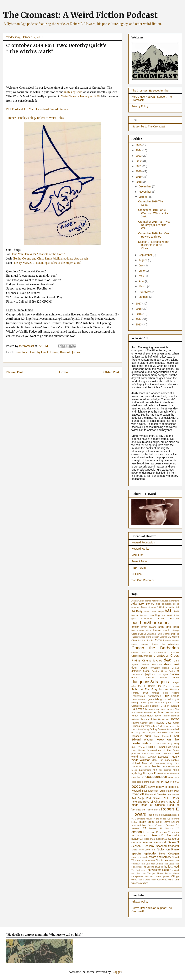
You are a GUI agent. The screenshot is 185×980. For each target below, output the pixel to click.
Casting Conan (139, 634)
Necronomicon (171, 767)
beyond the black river (143, 615)
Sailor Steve (163, 822)
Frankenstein (138, 696)
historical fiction (148, 719)
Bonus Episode (168, 619)
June (142, 271)
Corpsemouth (161, 652)
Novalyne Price (151, 773)
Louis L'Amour (148, 757)
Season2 (174, 839)
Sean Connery (156, 825)
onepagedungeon (154, 777)
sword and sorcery (160, 857)
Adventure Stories (143, 604)
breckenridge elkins (141, 630)
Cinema (163, 637)
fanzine (156, 693)
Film (165, 693)
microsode (160, 763)
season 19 (153, 832)
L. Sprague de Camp (167, 747)
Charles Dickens (171, 634)
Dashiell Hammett (151, 665)
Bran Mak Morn (168, 627)
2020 (139, 171)
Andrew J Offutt (157, 607)
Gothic (143, 703)
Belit (177, 611)
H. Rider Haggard (169, 706)
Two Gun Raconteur (143, 580)
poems (152, 787)
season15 (150, 839)
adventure (174, 601)
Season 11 (172, 825)
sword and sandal (140, 857)
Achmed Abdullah (160, 601)
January (144, 297)
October (144, 197)
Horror (54, 352)
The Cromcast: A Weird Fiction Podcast (80, 15)
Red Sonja (138, 798)
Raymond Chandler (156, 794)
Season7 (149, 846)
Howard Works (140, 549)
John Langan (148, 733)
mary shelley (172, 760)
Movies (156, 766)
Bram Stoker (149, 627)
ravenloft (138, 794)
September (146, 255)
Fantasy (174, 690)
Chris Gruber (152, 637)
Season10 (143, 836)
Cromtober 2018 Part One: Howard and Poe (154, 235)
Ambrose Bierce (139, 607)
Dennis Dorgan (171, 668)
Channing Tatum (154, 634)
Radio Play (173, 791)
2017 (139, 304)
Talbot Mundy (148, 860)
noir (155, 770)
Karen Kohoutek (163, 736)
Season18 (162, 839)
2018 (139, 182)
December (145, 186)
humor (176, 723)
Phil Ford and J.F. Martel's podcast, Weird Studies (37, 109)
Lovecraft (164, 757)
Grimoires (137, 706)
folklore (175, 693)
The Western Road (157, 870)
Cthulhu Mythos (152, 661)
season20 (136, 843)
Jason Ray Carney (140, 729)
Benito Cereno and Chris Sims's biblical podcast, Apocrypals (51, 258)
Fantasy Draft (140, 693)
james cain (174, 726)
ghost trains (167, 699)
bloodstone (147, 619)
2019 (139, 177)
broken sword (161, 630)
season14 (137, 839)
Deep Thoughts (150, 668)
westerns (162, 880)
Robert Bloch (153, 810)
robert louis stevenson (160, 815)
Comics (159, 640)
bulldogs (175, 630)
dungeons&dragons (150, 682)
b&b (169, 611)
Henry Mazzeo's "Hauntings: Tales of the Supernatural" (48, 263)
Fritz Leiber (171, 696)
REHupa (137, 574)
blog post (160, 615)
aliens (176, 604)
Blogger (116, 972)
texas (172, 860)
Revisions (137, 802)
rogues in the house (156, 819)
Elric (159, 686)
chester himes (138, 637)
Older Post (111, 372)
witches (144, 883)
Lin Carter (148, 754)
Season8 (161, 846)
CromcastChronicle (142, 656)
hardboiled (159, 712)
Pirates (165, 782)
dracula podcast (143, 678)
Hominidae (163, 719)
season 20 (165, 832)
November (145, 192)
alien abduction (164, 604)
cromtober (22, 352)
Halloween (138, 709)
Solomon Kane (168, 849)
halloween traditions (155, 709)
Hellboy (166, 716)
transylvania (137, 876)
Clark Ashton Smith (142, 641)
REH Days (171, 798)
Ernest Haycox (171, 686)
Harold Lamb (173, 712)
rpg (169, 819)
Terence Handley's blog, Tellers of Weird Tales (35, 118)
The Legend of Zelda (153, 867)
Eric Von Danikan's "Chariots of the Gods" (38, 254)
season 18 (139, 832)
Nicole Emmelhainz (141, 770)
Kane (148, 736)
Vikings (175, 876)
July (142, 265)
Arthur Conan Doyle (154, 611)
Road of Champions (155, 802)
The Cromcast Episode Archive (150, 91)
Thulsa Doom (164, 873)
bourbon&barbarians (151, 623)
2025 (139, 145)
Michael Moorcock (142, 763)
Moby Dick (173, 763)
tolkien (176, 873)
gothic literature (156, 703)
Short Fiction (138, 850)
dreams (164, 678)
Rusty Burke (147, 822)
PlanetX (175, 782)
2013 (139, 324)
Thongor (151, 873)
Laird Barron (138, 750)
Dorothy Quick (39, 352)
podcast (139, 786)
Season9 (174, 846)
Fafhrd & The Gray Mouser (150, 689)
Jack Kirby (163, 726)
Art (177, 607)
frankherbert (155, 696)
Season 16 (156, 829)
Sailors (175, 822)
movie (147, 767)
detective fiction (140, 671)
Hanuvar (148, 712)
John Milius (162, 733)
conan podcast (140, 644)
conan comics (172, 641)
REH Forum (139, 568)
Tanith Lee (162, 860)
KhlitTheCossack (158, 744)
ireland (154, 726)
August (143, 260)
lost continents (164, 754)
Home (63, 372)
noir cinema (165, 770)
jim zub (170, 729)
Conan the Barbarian (155, 648)
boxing (135, 627)
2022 (139, 161)
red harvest (173, 794)
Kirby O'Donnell (139, 747)
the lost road (171, 867)
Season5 (174, 842)
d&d (168, 660)
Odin (139, 777)
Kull (151, 747)
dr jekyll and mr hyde (155, 674)
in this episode (73, 92)
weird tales (138, 880)
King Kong (173, 744)
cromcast (174, 652)
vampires (149, 876)
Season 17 (172, 829)
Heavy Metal (139, 716)
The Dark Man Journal (152, 864)
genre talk (153, 699)
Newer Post (15, 372)
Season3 (147, 843)
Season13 (173, 835)
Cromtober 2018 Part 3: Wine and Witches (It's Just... (153, 213)
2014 (139, 319)
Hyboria (136, 726)
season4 (160, 842)
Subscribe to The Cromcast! (148, 126)
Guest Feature (151, 706)
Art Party (137, 611)
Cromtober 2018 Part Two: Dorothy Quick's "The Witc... (154, 225)
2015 (139, 314)
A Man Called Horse (141, 601)
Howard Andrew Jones (143, 723)
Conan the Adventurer (165, 644)
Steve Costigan (169, 854)
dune (176, 678)
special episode (144, 853)
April (142, 281)
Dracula (174, 674)
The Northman (138, 870)
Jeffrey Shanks (158, 729)
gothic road (172, 703)
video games (162, 876)
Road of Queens (70, 352)
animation (170, 607)
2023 (139, 156)
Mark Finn (137, 555)
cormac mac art (141, 652)
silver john (151, 850)
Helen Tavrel (154, 716)
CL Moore (173, 637)
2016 (139, 309)
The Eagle (169, 864)
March (143, 286)
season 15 (139, 828)
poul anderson (150, 791)
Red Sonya (153, 798)
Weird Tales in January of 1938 (80, 96)
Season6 (137, 846)
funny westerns (139, 699)
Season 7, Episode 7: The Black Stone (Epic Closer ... (154, 245)
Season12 (157, 835)
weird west (151, 880)
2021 (139, 166)
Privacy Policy (140, 106)
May (142, 276)
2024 (139, 150)
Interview (145, 726)
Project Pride (139, 561)
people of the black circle (149, 782)
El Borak (149, 686)
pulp (162, 791)
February (145, 292)
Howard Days (164, 723)
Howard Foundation (143, 542)
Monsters (136, 767)
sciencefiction (139, 825)
